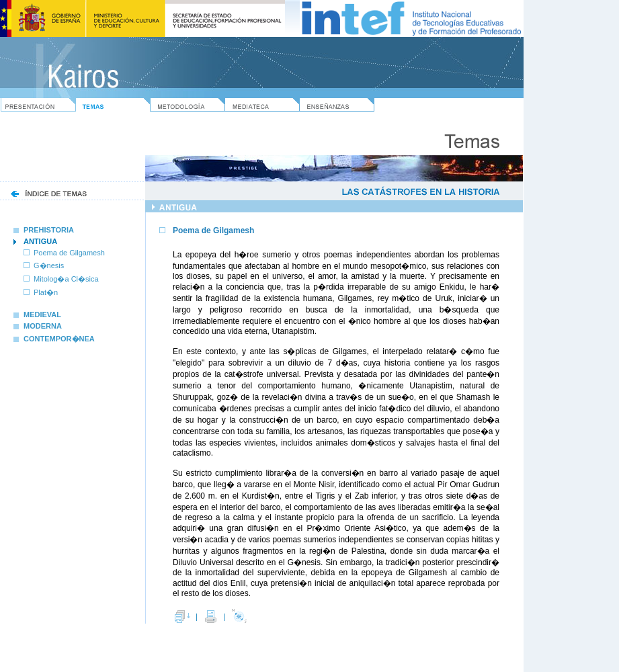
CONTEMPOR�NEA (54, 339)
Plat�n (46, 292)
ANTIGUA (40, 241)
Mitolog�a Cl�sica (66, 279)
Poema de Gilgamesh (69, 253)
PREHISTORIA (44, 230)
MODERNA (38, 326)
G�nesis (49, 265)
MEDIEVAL (37, 314)
